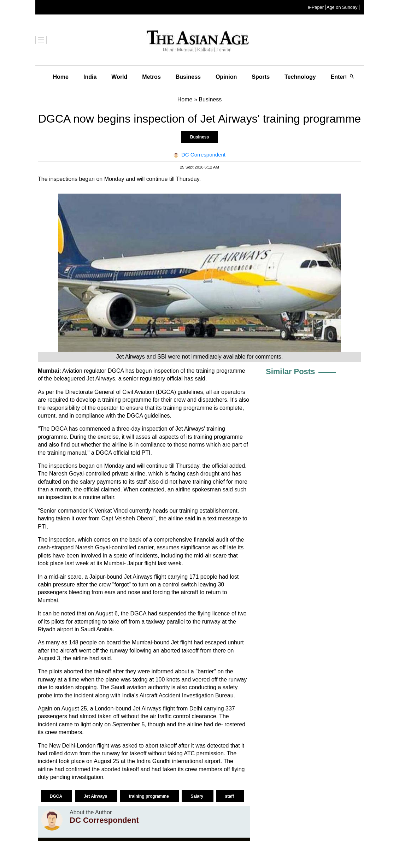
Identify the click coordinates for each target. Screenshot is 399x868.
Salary (197, 796)
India (90, 77)
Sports (261, 77)
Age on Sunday (342, 7)
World (119, 77)
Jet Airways (96, 796)
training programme (150, 796)
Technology (300, 77)
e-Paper (316, 7)
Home (61, 77)
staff (230, 796)
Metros (151, 77)
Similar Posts (290, 371)
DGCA (57, 796)
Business (188, 77)
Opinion (226, 77)
